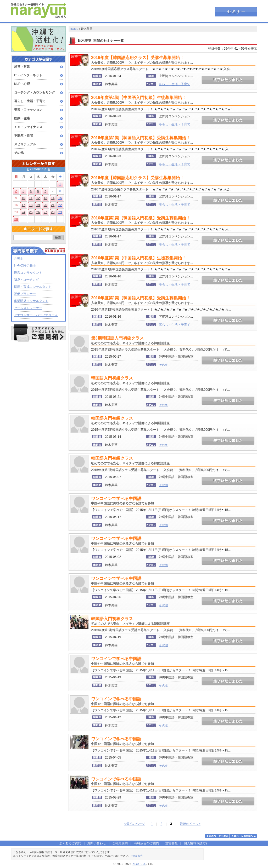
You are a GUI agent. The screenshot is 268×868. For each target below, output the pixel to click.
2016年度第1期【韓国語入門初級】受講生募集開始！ (142, 140)
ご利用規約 (120, 843)
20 (45, 205)
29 (60, 212)
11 (31, 198)
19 (38, 205)
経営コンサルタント (28, 273)
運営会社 (171, 843)
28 (53, 212)
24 (23, 212)
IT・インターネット (28, 75)
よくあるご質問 (70, 843)
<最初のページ (135, 824)
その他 (19, 153)
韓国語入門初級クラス (130, 380)
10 (23, 198)
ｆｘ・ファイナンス (28, 127)
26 (38, 212)
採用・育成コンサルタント (33, 287)
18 (31, 205)
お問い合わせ (97, 843)
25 (31, 212)
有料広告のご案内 (147, 843)
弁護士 (19, 259)
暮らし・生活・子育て (30, 101)
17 (23, 205)
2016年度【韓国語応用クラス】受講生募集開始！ (142, 60)
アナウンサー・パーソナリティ (36, 315)
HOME (74, 29)
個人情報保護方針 (196, 843)
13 (45, 198)
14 (53, 198)
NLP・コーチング (26, 280)
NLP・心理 (22, 84)
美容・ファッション (28, 110)
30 (16, 219)
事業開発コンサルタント (31, 301)
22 (60, 205)
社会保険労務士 (25, 266)
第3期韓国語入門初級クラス (130, 340)
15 (60, 198)
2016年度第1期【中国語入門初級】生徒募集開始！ (142, 100)
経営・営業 (22, 67)
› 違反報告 (137, 856)
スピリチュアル (25, 144)
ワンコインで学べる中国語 (122, 501)
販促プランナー (25, 294)
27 (45, 212)
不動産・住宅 (24, 136)
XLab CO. (139, 864)
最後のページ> (190, 824)
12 (38, 198)
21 (53, 205)
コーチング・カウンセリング (35, 92)
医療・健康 (22, 118)
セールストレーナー (28, 308)
